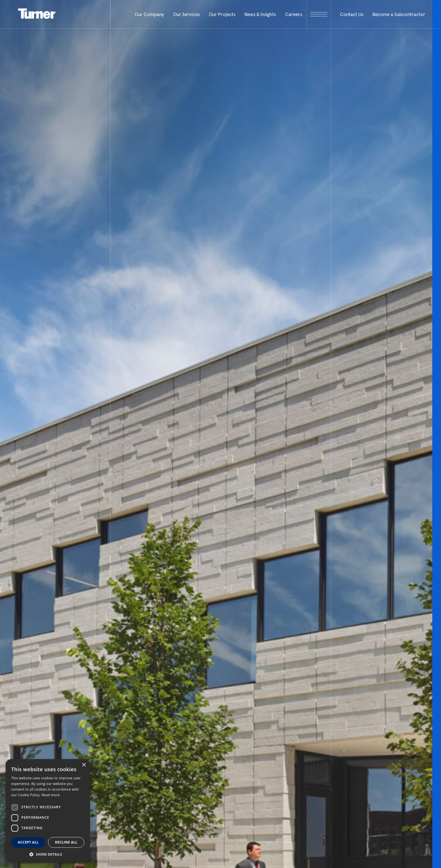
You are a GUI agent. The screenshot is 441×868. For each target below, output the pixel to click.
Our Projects (222, 14)
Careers (294, 14)
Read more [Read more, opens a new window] (51, 795)
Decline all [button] (66, 842)
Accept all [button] (28, 842)
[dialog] (48, 811)
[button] (48, 854)
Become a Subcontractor (399, 14)
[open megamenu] (319, 14)
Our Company (149, 14)
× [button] (84, 765)
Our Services (186, 14)
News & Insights (260, 14)
